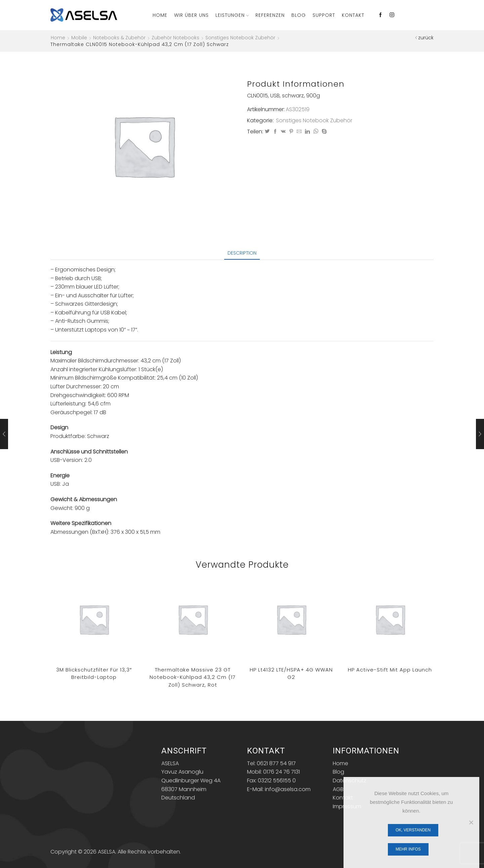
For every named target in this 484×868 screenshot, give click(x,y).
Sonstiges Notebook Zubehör (240, 38)
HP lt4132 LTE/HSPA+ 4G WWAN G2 (291, 674)
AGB (338, 789)
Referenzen (270, 15)
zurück (426, 38)
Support (324, 15)
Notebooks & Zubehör (119, 38)
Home (160, 15)
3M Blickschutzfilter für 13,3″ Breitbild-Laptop (94, 674)
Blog (299, 15)
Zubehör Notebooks (175, 38)
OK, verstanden (413, 830)
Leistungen (232, 15)
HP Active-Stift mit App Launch (390, 670)
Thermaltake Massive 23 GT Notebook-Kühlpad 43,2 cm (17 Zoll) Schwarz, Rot (193, 677)
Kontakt (353, 15)
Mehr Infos (408, 849)
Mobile (79, 38)
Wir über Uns (191, 15)
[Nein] (471, 822)
